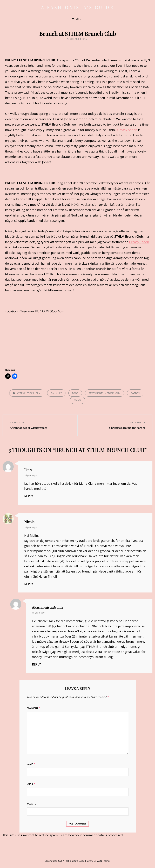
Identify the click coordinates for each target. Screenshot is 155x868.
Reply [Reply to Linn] (29, 496)
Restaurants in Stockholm (105, 393)
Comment (34, 708)
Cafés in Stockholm (29, 393)
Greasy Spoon (127, 130)
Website (32, 804)
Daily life (56, 393)
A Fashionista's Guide (78, 7)
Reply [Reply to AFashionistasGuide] (36, 664)
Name (31, 764)
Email (31, 784)
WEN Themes (104, 861)
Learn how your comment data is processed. (92, 835)
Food (75, 393)
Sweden (135, 393)
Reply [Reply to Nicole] (29, 584)
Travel (77, 400)
